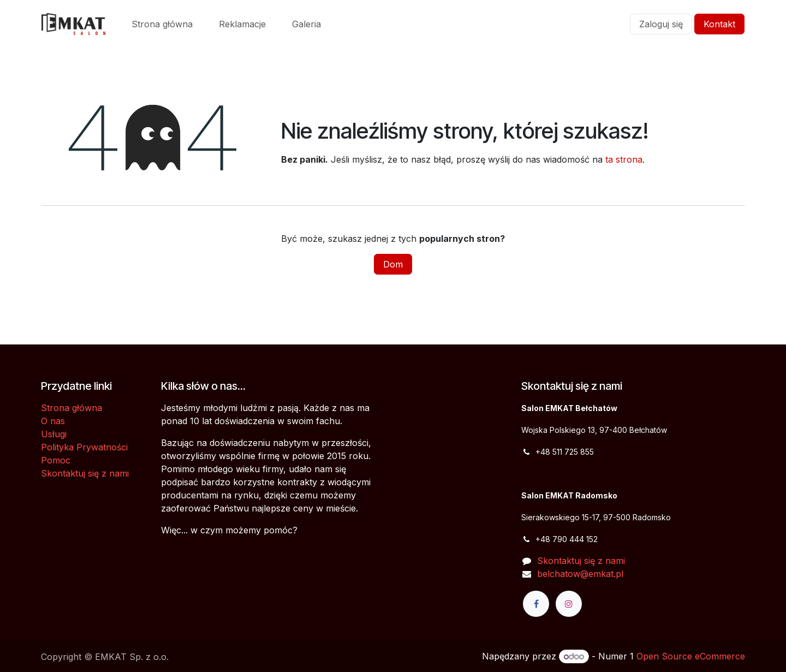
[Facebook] (536, 604)
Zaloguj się (661, 24)
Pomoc (56, 460)
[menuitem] (162, 24)
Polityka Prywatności (84, 447)
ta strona (624, 159)
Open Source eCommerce (691, 656)
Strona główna (72, 408)
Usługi (54, 434)
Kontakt (719, 24)
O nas (53, 421)
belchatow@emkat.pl (580, 574)
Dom (393, 264)
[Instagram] (569, 604)
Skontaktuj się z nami (85, 473)
